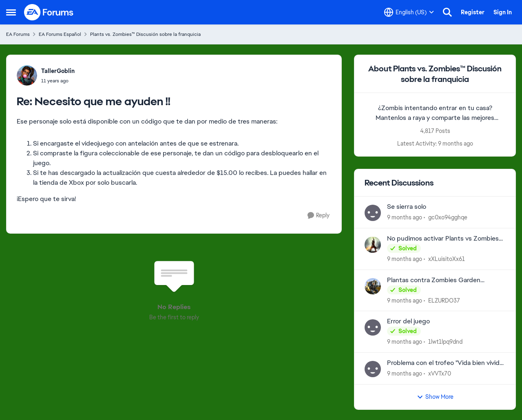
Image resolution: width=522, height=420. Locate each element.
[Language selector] (409, 12)
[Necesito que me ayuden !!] (58, 81)
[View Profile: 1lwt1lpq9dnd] (373, 327)
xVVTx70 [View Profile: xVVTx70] (440, 374)
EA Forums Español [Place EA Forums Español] (60, 34)
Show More (435, 397)
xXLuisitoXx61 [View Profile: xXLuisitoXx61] (447, 259)
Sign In (503, 12)
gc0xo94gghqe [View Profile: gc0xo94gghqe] (448, 217)
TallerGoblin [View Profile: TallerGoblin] (58, 71)
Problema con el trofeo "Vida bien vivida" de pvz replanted (446, 363)
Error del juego (408, 321)
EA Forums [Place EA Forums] (18, 34)
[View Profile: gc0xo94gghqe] (373, 213)
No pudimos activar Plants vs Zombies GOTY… (443, 239)
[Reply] (319, 216)
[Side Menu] (11, 12)
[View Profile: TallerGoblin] (27, 75)
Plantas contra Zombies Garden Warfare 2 (434, 280)
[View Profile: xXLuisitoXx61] (373, 245)
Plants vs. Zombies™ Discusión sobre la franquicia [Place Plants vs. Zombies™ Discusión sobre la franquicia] (145, 34)
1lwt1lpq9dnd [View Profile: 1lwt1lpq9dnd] (445, 342)
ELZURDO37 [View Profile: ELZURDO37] (444, 300)
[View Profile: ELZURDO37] (373, 286)
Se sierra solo (407, 207)
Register (473, 12)
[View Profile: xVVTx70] (373, 369)
